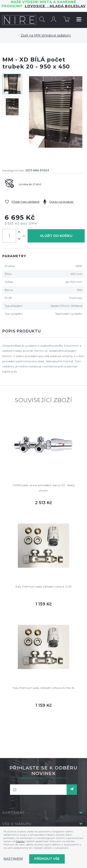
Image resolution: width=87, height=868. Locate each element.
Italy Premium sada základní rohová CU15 (43, 586)
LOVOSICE (36, 6)
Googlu (20, 841)
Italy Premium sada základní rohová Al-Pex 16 (43, 688)
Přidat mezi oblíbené (26, 202)
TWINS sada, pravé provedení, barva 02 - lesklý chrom (44, 488)
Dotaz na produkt (61, 202)
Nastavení (13, 859)
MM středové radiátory (53, 35)
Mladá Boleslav (67, 6)
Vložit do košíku (56, 236)
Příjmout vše (47, 859)
